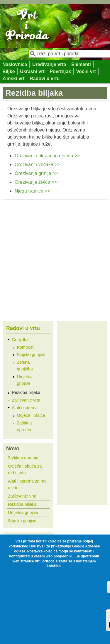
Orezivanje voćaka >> (37, 165)
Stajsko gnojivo (31, 355)
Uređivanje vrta (49, 64)
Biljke (9, 71)
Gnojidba (20, 340)
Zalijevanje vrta (26, 400)
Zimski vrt (13, 79)
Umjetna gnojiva (23, 512)
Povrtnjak (60, 71)
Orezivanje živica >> (36, 182)
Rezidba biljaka (26, 392)
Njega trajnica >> (32, 191)
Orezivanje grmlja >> (36, 173)
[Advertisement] (55, 258)
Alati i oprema (25, 408)
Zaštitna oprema (23, 458)
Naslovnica (15, 64)
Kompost (25, 347)
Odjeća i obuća (31, 415)
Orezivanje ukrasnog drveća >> (47, 156)
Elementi (81, 64)
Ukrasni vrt (32, 71)
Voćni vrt (86, 71)
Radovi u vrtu (45, 79)
